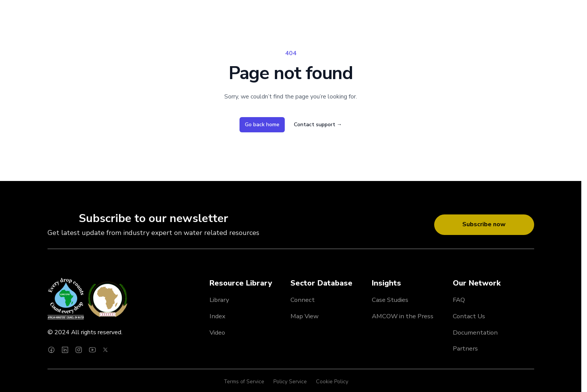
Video (217, 332)
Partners (465, 348)
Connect (303, 300)
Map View (305, 316)
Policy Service (290, 382)
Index (217, 316)
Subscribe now (484, 224)
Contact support (318, 125)
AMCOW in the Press (403, 316)
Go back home (262, 125)
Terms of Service (244, 382)
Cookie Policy (332, 382)
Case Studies (390, 300)
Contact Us (469, 316)
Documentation (475, 332)
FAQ (459, 300)
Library (219, 300)
